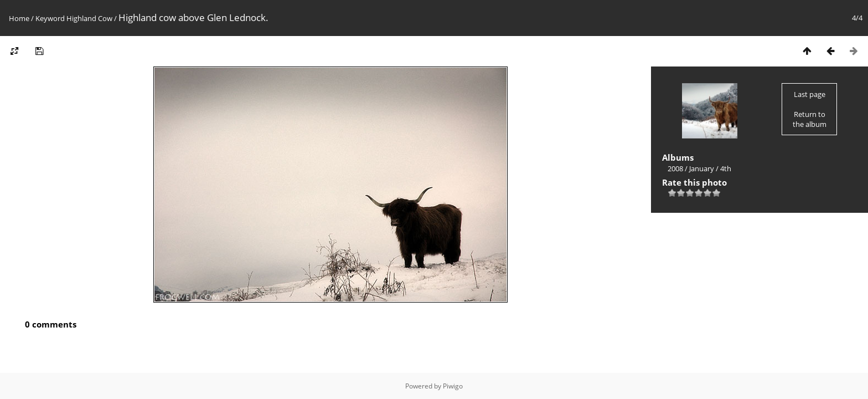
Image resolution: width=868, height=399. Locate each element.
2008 (675, 168)
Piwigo (453, 386)
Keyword (50, 18)
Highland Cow (89, 18)
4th (726, 168)
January (702, 168)
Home (19, 18)
